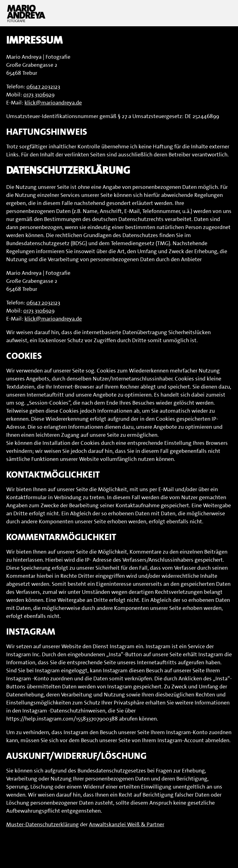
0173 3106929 (39, 95)
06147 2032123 (43, 87)
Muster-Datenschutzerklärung (42, 824)
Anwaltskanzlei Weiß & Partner (127, 824)
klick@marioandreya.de (53, 103)
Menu (224, 13)
